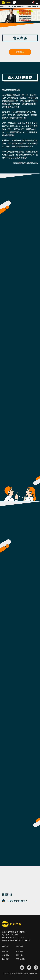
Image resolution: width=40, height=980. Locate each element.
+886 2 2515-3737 (18, 937)
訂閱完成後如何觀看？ (17, 901)
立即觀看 (20, 52)
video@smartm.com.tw (20, 940)
